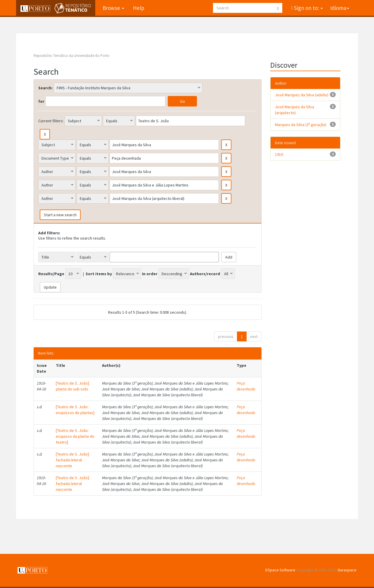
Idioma (340, 8)
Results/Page (51, 274)
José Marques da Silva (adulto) (302, 95)
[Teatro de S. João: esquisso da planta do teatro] (75, 436)
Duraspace (347, 570)
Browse (113, 8)
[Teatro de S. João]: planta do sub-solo (73, 386)
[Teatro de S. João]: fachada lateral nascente (73, 460)
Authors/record (205, 274)
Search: (45, 88)
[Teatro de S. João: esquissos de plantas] (75, 410)
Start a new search (60, 215)
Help (139, 8)
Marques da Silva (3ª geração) (301, 125)
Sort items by (99, 274)
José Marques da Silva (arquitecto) (295, 110)
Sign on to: (308, 8)
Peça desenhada (246, 386)
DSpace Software (280, 570)
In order (150, 274)
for (41, 101)
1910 (279, 154)
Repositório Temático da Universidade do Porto (72, 56)
